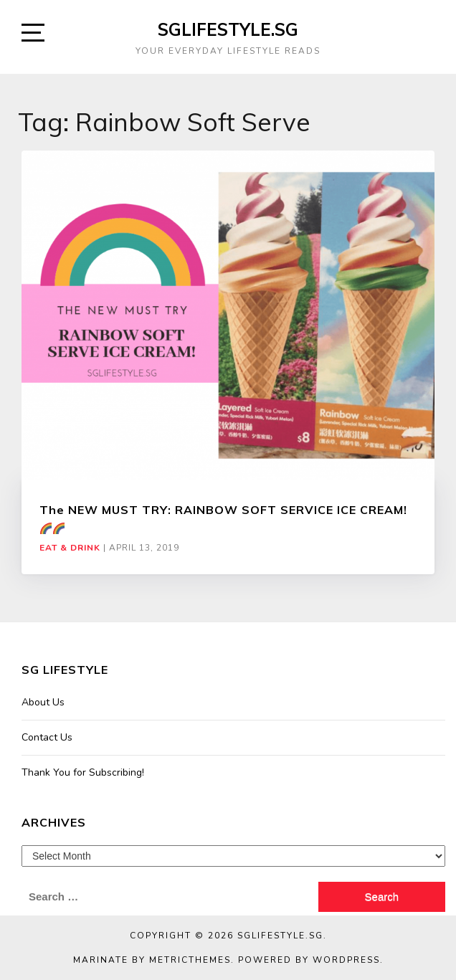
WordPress (346, 960)
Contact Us (47, 737)
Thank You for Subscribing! (83, 772)
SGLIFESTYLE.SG (228, 29)
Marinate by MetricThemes (152, 960)
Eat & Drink (70, 548)
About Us (43, 702)
